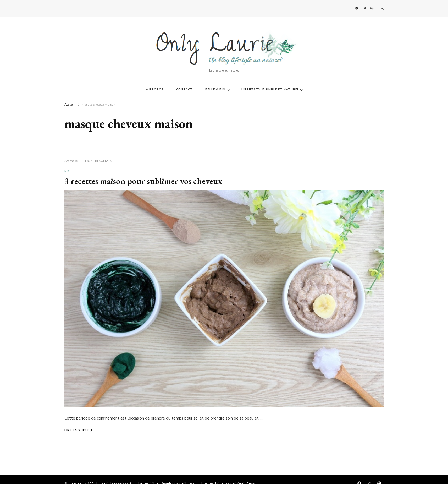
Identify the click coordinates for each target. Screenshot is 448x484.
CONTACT (184, 89)
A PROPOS (155, 89)
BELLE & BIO (215, 89)
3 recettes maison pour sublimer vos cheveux (143, 181)
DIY (67, 171)
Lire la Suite (79, 430)
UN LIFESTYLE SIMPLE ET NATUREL (270, 89)
